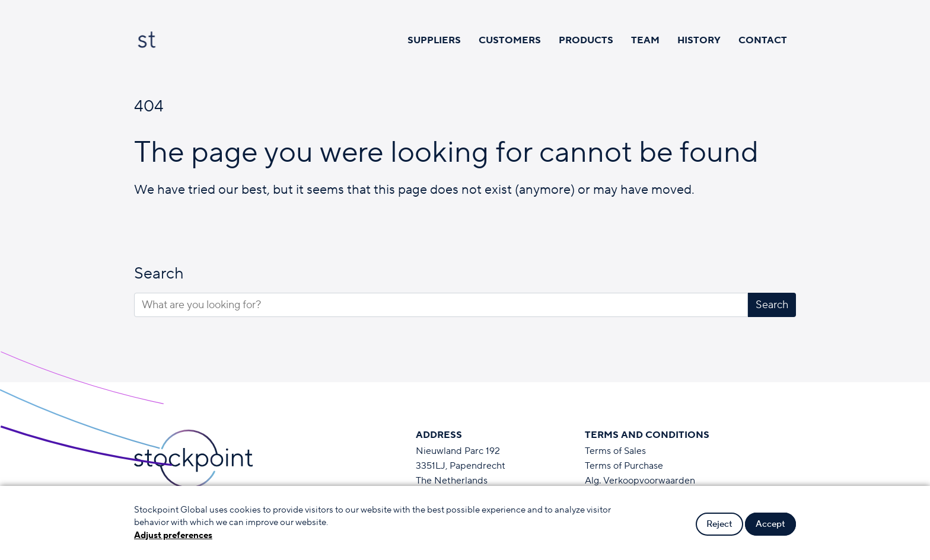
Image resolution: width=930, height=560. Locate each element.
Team (645, 40)
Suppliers (434, 40)
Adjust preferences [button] (173, 535)
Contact (763, 40)
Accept (770, 524)
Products (586, 40)
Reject (719, 524)
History (699, 40)
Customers (510, 40)
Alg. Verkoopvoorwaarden (640, 481)
